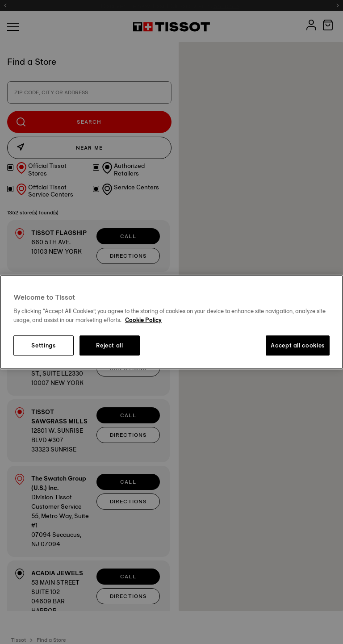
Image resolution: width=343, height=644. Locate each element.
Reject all (110, 346)
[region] (171, 322)
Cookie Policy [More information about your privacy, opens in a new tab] (143, 320)
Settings (43, 346)
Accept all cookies (298, 346)
